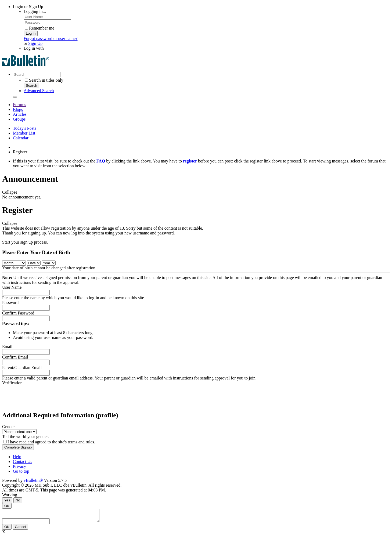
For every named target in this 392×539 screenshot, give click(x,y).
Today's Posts (25, 128)
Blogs (18, 109)
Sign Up (35, 43)
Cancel (20, 529)
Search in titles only (44, 80)
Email (7, 347)
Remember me (39, 28)
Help (17, 457)
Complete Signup (18, 447)
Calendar (21, 138)
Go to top (21, 471)
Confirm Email (15, 357)
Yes (7, 500)
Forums (19, 105)
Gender (8, 427)
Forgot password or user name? (51, 39)
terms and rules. (81, 442)
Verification (12, 383)
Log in (31, 33)
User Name (12, 287)
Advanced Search (39, 91)
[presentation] (43, 396)
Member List (24, 133)
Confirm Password (18, 313)
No (18, 500)
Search (31, 86)
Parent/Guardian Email (22, 368)
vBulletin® (33, 480)
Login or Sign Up (28, 7)
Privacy (19, 466)
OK (7, 506)
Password (10, 303)
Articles (20, 114)
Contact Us (23, 462)
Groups (19, 119)
